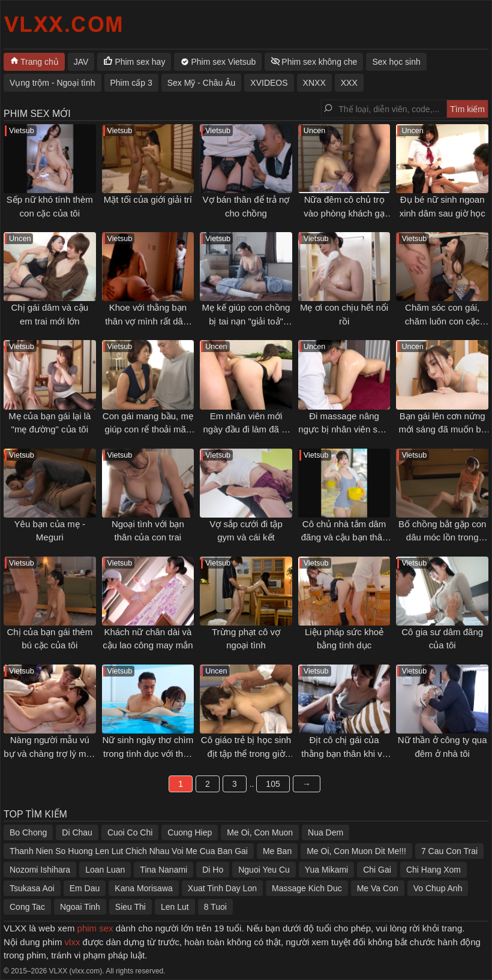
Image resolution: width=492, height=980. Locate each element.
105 (273, 784)
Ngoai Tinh (80, 907)
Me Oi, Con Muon (260, 832)
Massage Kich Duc (307, 888)
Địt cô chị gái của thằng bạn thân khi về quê (344, 753)
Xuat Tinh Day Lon (222, 888)
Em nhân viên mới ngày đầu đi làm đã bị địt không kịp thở (246, 429)
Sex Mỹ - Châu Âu (202, 83)
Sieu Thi (130, 907)
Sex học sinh (396, 62)
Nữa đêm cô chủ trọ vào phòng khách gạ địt (344, 213)
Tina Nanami (163, 870)
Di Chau (77, 832)
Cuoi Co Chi (130, 832)
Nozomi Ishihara (40, 870)
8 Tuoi (215, 907)
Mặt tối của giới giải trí (148, 199)
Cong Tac (27, 907)
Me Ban (277, 851)
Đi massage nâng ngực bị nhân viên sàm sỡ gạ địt (344, 429)
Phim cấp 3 (131, 83)
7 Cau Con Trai (449, 851)
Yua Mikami (326, 870)
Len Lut (175, 907)
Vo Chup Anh (438, 888)
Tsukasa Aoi (32, 888)
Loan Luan (105, 870)
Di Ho (213, 870)
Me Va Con (378, 888)
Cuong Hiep (190, 832)
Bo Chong (28, 832)
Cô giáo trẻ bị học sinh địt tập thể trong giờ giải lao (246, 753)
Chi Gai (377, 870)
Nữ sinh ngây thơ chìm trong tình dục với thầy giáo (148, 753)
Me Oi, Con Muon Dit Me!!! (356, 851)
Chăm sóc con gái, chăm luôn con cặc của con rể (442, 321)
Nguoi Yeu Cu (264, 870)
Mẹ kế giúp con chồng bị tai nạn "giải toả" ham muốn (246, 321)
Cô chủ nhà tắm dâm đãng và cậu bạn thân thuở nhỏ (344, 537)
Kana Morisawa (144, 888)
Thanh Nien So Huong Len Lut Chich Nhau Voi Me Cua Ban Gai (129, 851)
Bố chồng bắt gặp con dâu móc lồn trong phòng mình (442, 537)
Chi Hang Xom (433, 870)
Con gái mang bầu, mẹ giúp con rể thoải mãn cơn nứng (148, 429)
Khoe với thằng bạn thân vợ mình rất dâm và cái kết (148, 321)
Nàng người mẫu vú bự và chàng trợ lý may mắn (49, 753)
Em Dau (85, 888)
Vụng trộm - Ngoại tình (52, 83)
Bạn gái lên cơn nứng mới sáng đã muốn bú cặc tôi (442, 429)
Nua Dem (325, 832)
